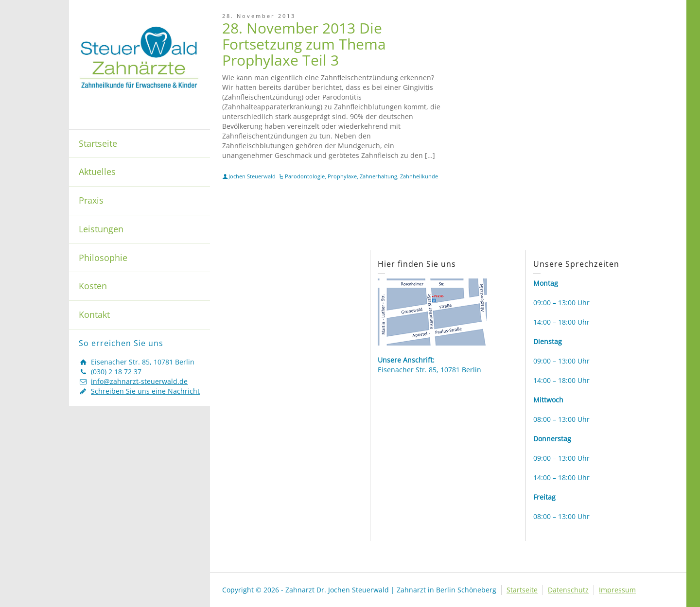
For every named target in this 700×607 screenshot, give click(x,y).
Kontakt (94, 314)
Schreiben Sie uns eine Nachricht (145, 391)
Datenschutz (568, 590)
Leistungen (101, 229)
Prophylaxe (342, 176)
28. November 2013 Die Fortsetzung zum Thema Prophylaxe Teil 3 (304, 44)
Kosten (93, 286)
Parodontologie (305, 176)
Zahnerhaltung (378, 176)
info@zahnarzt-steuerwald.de (139, 381)
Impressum (617, 590)
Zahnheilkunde (419, 176)
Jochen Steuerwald (252, 176)
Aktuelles (97, 172)
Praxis (91, 200)
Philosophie (103, 258)
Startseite (98, 143)
